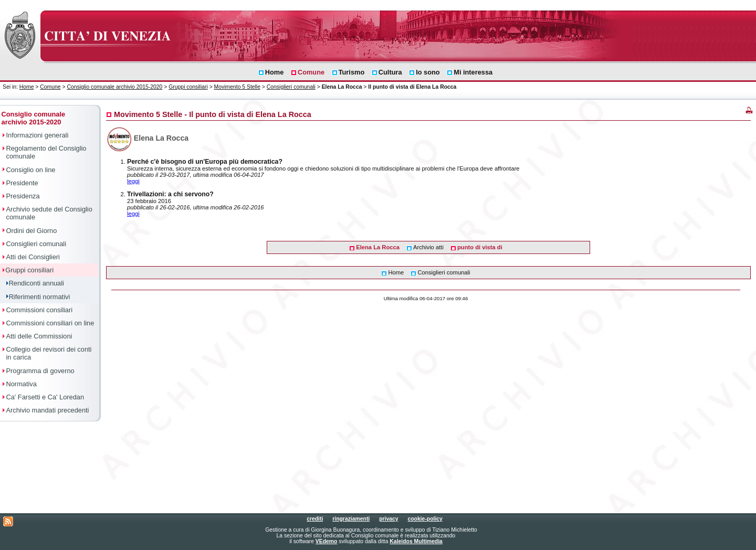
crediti (315, 519)
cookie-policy (425, 519)
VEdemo (327, 541)
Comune (50, 87)
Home (27, 87)
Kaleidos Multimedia (416, 541)
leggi (133, 181)
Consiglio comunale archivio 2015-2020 (114, 87)
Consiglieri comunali (291, 87)
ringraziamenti (351, 519)
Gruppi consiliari (188, 87)
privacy (388, 519)
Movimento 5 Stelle (237, 87)
